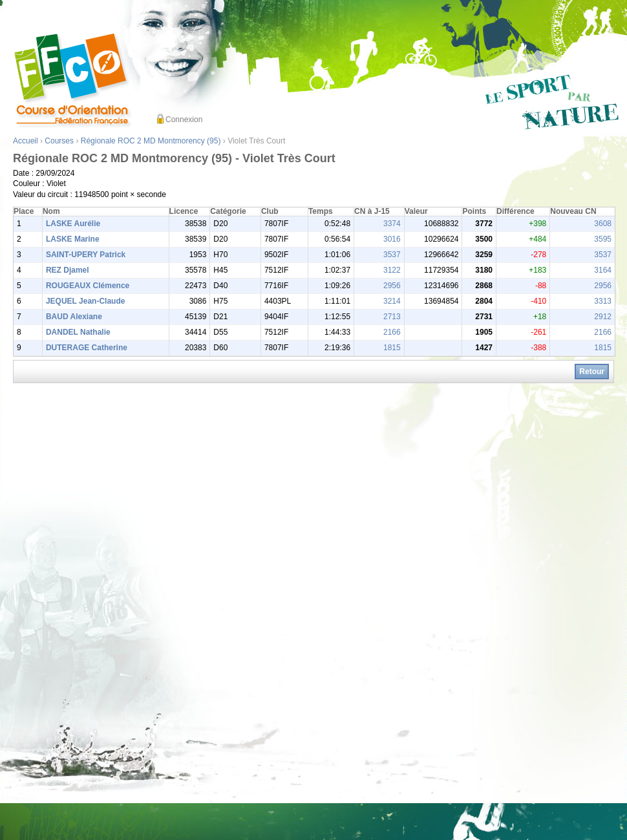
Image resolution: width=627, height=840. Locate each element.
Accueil (26, 141)
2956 (392, 286)
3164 (603, 270)
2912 (603, 317)
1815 (392, 348)
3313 (603, 301)
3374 (392, 224)
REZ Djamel (68, 270)
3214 (392, 301)
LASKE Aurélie (73, 224)
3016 (392, 239)
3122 (392, 270)
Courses (59, 141)
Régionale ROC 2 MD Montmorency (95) (151, 141)
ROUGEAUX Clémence (88, 286)
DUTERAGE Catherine (87, 348)
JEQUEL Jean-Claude (85, 301)
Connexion (184, 120)
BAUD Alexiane (74, 317)
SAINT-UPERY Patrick (86, 255)
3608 (603, 224)
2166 (392, 332)
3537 (392, 255)
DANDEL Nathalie (78, 332)
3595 (603, 239)
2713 (392, 317)
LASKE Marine (73, 239)
